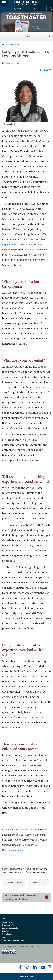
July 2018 (15, 45)
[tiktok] (43, 70)
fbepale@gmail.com (13, 850)
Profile (5, 45)
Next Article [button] (39, 883)
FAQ (4, 919)
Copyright (6, 931)
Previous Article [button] (14, 883)
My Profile (37, 9)
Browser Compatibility (10, 928)
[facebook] (41, 70)
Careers (5, 937)
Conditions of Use (9, 925)
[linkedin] (45, 70)
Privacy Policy (7, 922)
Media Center (7, 934)
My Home (17, 9)
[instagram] (50, 70)
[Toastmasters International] (27, 3)
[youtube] (47, 70)
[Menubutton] (4, 3)
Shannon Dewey (13, 63)
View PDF (36, 29)
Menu (27, 36)
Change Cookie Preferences (13, 940)
